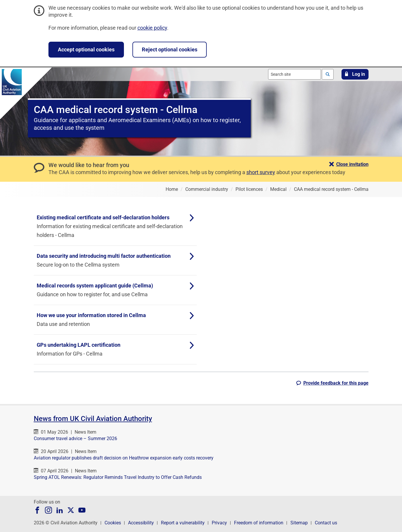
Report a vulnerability (183, 523)
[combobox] (295, 74)
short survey (261, 172)
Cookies (113, 523)
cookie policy (152, 28)
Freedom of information (259, 523)
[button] (355, 74)
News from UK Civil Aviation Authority (93, 419)
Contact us (326, 523)
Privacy (219, 523)
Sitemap (299, 523)
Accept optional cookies (86, 49)
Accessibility (141, 523)
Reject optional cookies (170, 49)
